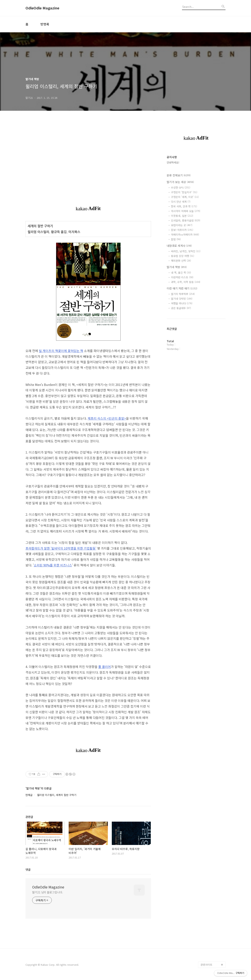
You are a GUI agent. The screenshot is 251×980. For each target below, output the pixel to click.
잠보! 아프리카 (182, 230)
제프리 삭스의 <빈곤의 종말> (107, 418)
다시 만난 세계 (181, 202)
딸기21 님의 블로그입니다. (48, 892)
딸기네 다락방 (182, 299)
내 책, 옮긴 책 (181, 273)
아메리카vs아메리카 (185, 235)
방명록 (45, 24)
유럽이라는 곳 (182, 225)
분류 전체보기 (179, 175)
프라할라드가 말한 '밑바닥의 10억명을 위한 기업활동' (61, 548)
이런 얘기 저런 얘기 (182, 288)
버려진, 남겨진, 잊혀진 (186, 251)
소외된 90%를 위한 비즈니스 (53, 565)
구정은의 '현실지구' (184, 192)
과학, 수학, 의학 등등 (186, 282)
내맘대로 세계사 (179, 246)
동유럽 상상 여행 (183, 256)
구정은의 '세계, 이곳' (185, 197)
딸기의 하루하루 (183, 294)
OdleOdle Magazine (42, 8)
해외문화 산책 (181, 261)
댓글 (28, 869)
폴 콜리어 (105, 667)
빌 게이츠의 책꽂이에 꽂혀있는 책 (61, 351)
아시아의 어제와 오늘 (186, 211)
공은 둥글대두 (181, 308)
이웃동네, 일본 (182, 216)
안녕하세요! (173, 162)
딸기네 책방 (177, 267)
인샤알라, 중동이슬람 (186, 220)
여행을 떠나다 (182, 303)
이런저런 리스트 (182, 277)
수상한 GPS (181, 187)
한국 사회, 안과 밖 (184, 206)
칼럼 (176, 239)
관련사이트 (206, 965)
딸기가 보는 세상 (180, 182)
